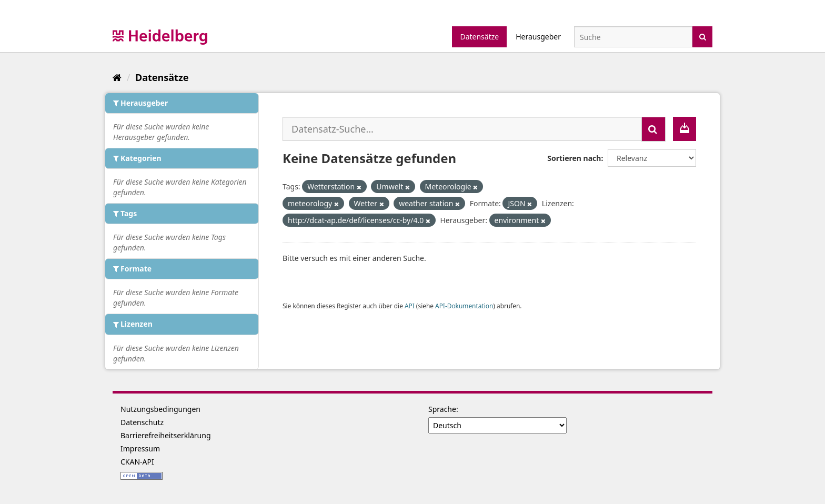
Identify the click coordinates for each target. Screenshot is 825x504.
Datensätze (479, 37)
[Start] (117, 77)
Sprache (442, 409)
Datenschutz (142, 422)
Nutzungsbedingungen (160, 409)
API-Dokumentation (464, 306)
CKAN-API (137, 462)
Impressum (140, 448)
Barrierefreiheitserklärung (166, 435)
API (410, 306)
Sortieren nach (574, 158)
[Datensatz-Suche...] (462, 129)
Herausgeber (538, 37)
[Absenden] (703, 36)
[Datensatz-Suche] (633, 37)
